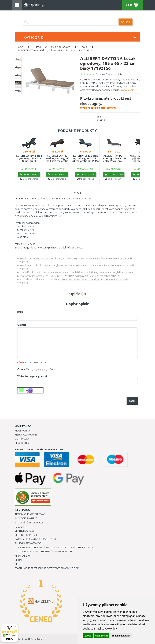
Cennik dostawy (24, 531)
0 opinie (100, 74)
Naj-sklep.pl (37, 639)
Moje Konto (22, 431)
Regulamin (21, 527)
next (135, 159)
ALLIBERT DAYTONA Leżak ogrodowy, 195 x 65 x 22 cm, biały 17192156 (55, 50)
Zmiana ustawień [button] (121, 636)
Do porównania (29, 179)
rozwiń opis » (128, 90)
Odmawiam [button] (102, 636)
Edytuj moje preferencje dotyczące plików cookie (47, 568)
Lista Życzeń (22, 439)
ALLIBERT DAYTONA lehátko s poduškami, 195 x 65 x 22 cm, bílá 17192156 (93, 273)
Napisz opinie (115, 74)
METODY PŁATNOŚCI (26, 535)
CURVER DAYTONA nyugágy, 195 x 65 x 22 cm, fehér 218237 (86, 276)
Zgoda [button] (88, 636)
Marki (18, 560)
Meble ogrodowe (61, 47)
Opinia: (22, 325)
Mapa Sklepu (22, 556)
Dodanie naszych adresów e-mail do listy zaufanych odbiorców (55, 548)
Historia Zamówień (26, 435)
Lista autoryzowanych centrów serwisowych (43, 552)
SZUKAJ (126, 22)
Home (20, 47)
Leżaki (84, 47)
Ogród (37, 47)
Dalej (132, 401)
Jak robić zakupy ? (26, 518)
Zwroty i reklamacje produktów (35, 539)
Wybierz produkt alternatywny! (110, 102)
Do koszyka (29, 174)
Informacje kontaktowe (30, 514)
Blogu (19, 564)
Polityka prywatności (28, 543)
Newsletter (22, 443)
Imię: (20, 312)
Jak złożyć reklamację (29, 523)
